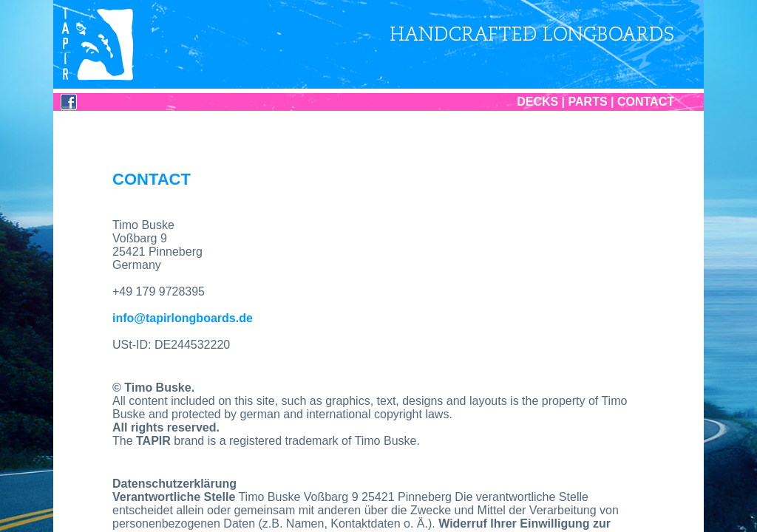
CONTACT (646, 102)
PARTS (588, 102)
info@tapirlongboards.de (183, 318)
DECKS (537, 102)
